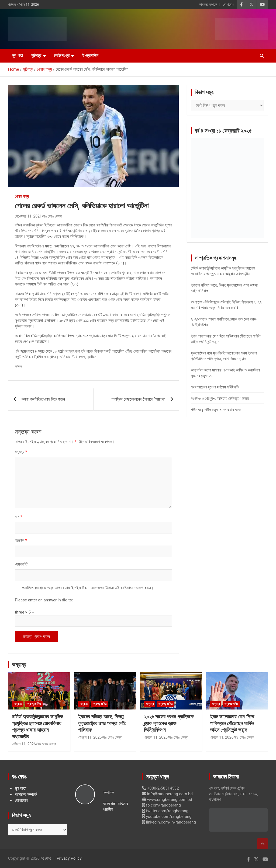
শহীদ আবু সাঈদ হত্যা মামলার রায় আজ (216, 410)
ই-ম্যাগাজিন (90, 56)
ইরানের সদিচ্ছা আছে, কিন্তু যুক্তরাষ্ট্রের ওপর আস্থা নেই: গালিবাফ (102, 723)
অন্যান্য (19, 665)
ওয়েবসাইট (22, 564)
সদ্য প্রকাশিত (34, 704)
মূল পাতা (18, 56)
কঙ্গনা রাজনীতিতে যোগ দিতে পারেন (43, 399)
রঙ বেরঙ (46, 858)
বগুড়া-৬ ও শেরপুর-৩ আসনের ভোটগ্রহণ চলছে (220, 398)
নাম (18, 517)
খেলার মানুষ (22, 196)
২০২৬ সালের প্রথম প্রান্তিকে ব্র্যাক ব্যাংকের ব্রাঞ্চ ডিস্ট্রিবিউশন (169, 723)
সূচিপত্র (36, 56)
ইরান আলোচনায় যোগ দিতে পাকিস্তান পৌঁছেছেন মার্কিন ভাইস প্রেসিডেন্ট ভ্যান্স (232, 723)
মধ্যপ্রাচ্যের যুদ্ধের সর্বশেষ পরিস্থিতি (215, 387)
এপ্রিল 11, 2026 (24, 744)
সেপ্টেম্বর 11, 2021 (28, 216)
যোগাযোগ (228, 4)
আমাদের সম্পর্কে (208, 4)
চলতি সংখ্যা (62, 56)
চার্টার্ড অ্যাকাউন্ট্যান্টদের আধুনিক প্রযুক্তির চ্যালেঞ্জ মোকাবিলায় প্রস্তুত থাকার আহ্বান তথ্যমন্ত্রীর (37, 727)
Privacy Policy (69, 858)
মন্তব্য (21, 452)
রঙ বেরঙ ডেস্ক (53, 216)
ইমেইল (21, 540)
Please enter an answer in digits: (44, 600)
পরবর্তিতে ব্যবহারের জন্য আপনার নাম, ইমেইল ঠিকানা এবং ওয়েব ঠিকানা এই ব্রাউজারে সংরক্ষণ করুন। (88, 588)
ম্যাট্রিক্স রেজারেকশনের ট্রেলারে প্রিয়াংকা (138, 399)
